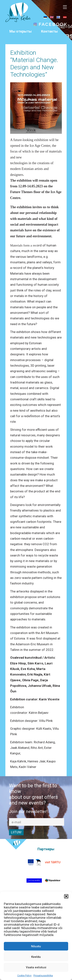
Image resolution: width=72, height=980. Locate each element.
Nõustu (36, 946)
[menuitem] (45, 17)
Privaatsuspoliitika (43, 976)
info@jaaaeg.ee (49, 42)
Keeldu (36, 957)
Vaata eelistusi (36, 967)
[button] (66, 896)
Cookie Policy (24, 976)
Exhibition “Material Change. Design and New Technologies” (34, 64)
